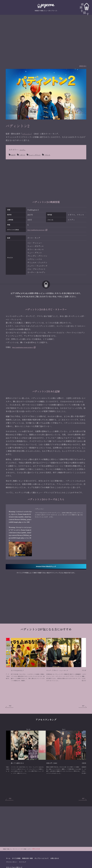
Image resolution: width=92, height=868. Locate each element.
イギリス (24, 155)
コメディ (23, 150)
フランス (53, 155)
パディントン (27, 134)
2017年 (14, 155)
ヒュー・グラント (39, 155)
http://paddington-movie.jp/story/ (25, 347)
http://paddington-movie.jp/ (39, 230)
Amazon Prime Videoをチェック (46, 585)
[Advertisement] (46, 35)
